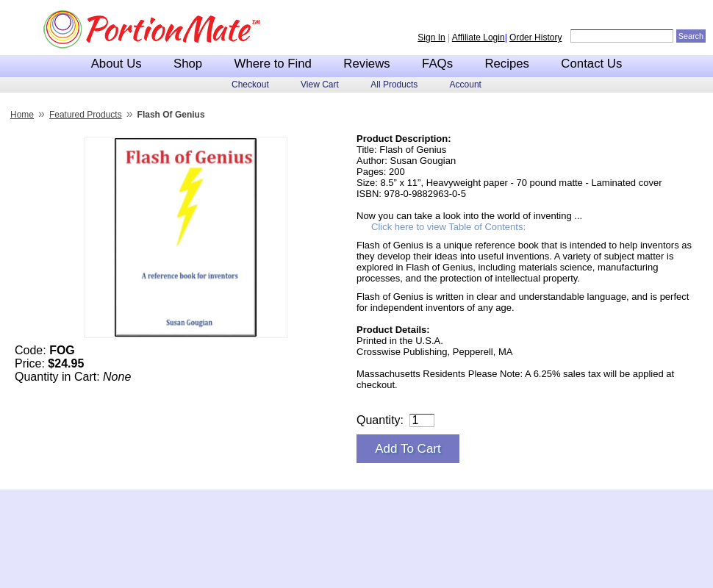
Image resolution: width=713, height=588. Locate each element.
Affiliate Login (479, 37)
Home (22, 115)
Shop (188, 64)
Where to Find (273, 64)
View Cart (320, 85)
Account (466, 85)
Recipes (507, 64)
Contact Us (591, 64)
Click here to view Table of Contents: (448, 227)
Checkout (250, 85)
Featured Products (86, 115)
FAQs (437, 64)
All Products (394, 85)
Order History (535, 37)
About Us (117, 64)
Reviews (366, 64)
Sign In (431, 37)
